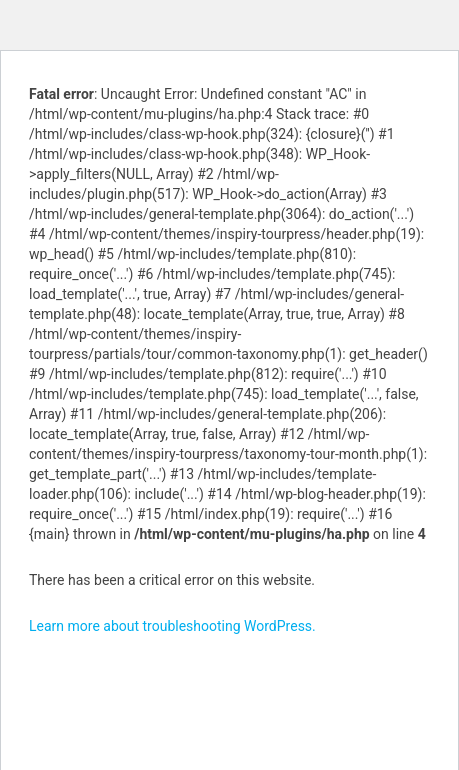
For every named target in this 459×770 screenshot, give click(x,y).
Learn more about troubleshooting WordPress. (172, 626)
